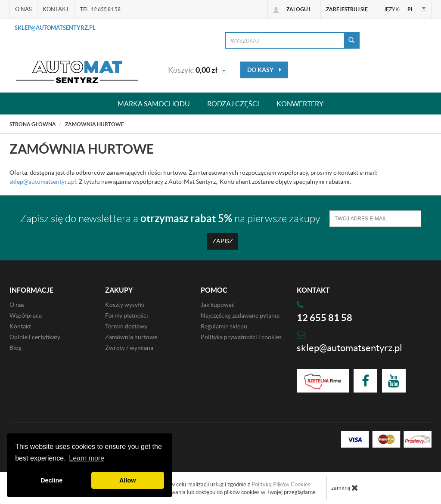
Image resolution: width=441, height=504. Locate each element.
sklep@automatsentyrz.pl (55, 28)
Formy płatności (127, 315)
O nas (23, 9)
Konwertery (300, 104)
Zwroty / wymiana (129, 348)
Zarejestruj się (347, 9)
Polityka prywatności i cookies (241, 337)
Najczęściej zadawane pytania (240, 315)
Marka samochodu (154, 104)
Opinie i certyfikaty (35, 337)
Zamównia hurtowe (131, 337)
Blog (16, 348)
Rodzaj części (233, 104)
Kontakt (56, 9)
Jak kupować (218, 305)
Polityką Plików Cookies (281, 484)
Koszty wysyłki (125, 305)
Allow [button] (127, 480)
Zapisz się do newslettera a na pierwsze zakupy (170, 218)
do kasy (264, 70)
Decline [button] (51, 480)
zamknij (345, 488)
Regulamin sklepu (224, 326)
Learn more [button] (87, 458)
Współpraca (26, 315)
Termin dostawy (126, 326)
